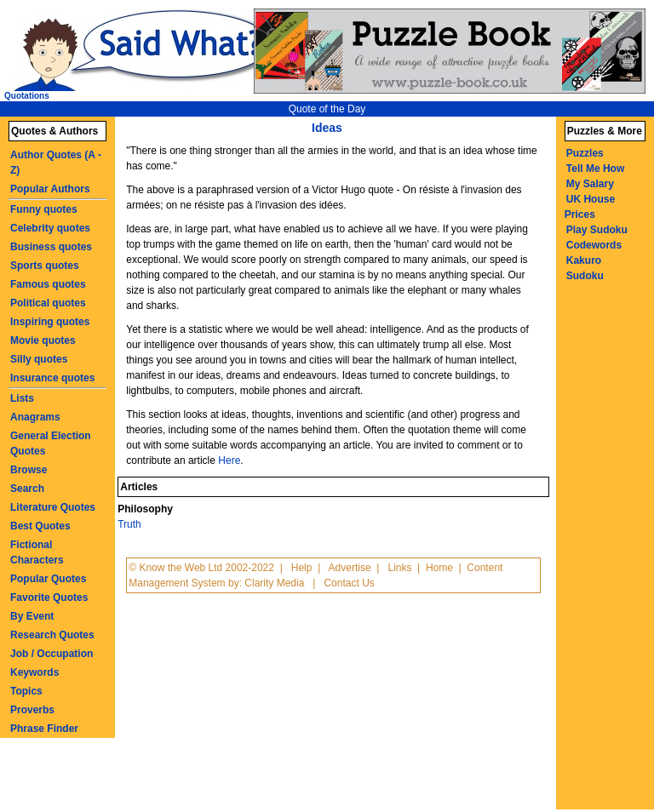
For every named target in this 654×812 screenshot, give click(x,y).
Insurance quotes (52, 378)
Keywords (34, 672)
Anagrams (35, 417)
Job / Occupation (52, 654)
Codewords (594, 245)
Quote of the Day (327, 109)
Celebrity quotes (50, 228)
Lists (22, 398)
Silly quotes (39, 359)
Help (302, 568)
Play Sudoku (597, 230)
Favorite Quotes (49, 598)
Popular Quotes (48, 579)
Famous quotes (48, 284)
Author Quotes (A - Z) (56, 163)
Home (439, 568)
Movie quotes (43, 340)
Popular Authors (50, 189)
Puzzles (585, 153)
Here (229, 460)
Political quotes (48, 303)
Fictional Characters (37, 552)
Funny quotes (44, 209)
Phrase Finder (44, 729)
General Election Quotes (51, 443)
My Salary (590, 184)
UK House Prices (590, 207)
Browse (29, 470)
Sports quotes (45, 266)
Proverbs (32, 710)
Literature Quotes (53, 507)
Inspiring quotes (50, 322)
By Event (32, 616)
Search (27, 489)
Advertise (350, 568)
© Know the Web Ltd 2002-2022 (201, 568)
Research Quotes (52, 635)
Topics (26, 691)
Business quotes (51, 247)
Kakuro (584, 260)
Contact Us (349, 583)
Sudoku (585, 276)
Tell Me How (595, 169)
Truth (129, 524)
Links (399, 568)
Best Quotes (40, 526)
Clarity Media (274, 583)
